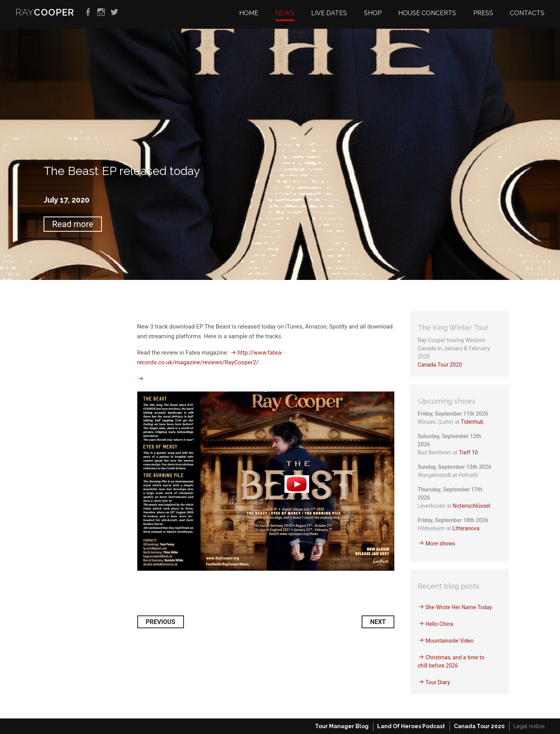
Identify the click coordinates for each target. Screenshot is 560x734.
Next (378, 622)
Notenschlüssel (471, 506)
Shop (373, 13)
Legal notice (529, 726)
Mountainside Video (450, 641)
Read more (73, 224)
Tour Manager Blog (342, 726)
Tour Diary (438, 682)
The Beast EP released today (122, 171)
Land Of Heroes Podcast (411, 726)
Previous (161, 622)
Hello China (439, 624)
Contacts (527, 13)
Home (249, 13)
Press (483, 13)
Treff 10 (468, 453)
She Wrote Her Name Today (459, 607)
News (285, 13)
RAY (45, 12)
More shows (440, 544)
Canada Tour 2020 (440, 365)
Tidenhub (472, 422)
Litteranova (466, 528)
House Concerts (427, 13)
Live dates (329, 13)
